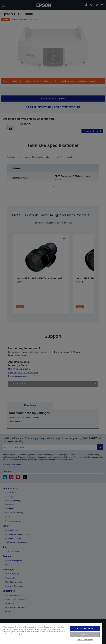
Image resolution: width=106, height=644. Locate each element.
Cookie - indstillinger (85, 640)
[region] (51, 633)
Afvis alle (85, 634)
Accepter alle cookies (85, 628)
